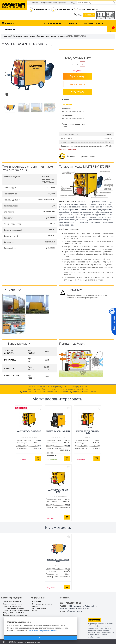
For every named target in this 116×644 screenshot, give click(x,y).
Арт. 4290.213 (32, 360)
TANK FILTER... (10, 360)
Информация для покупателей (54, 3)
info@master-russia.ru (88, 10)
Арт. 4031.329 (32, 352)
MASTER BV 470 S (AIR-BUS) (29, 431)
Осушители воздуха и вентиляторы (16, 611)
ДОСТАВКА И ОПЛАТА (93, 23)
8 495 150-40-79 (64, 10)
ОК (40, 638)
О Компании (37, 602)
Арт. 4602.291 (32, 368)
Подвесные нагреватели (12, 606)
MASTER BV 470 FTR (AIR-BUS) (58, 560)
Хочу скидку (77, 92)
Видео (74, 3)
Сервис (35, 606)
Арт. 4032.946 (32, 377)
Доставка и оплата (39, 608)
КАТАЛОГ (10, 23)
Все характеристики (68, 149)
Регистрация (89, 15)
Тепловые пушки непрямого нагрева (50, 36)
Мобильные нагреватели (12, 602)
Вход (79, 15)
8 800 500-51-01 (42, 10)
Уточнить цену (77, 84)
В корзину (79, 76)
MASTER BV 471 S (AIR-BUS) (58, 431)
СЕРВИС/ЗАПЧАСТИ (53, 23)
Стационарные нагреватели (13, 608)
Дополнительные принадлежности (16, 615)
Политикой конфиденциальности (43, 630)
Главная (34, 3)
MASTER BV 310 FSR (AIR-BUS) (88, 432)
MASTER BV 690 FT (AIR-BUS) (58, 491)
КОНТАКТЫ (10, 29)
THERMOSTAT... (10, 368)
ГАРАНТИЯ (73, 23)
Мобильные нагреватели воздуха (23, 36)
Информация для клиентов (42, 604)
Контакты (36, 611)
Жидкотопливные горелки (12, 604)
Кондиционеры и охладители (14, 613)
